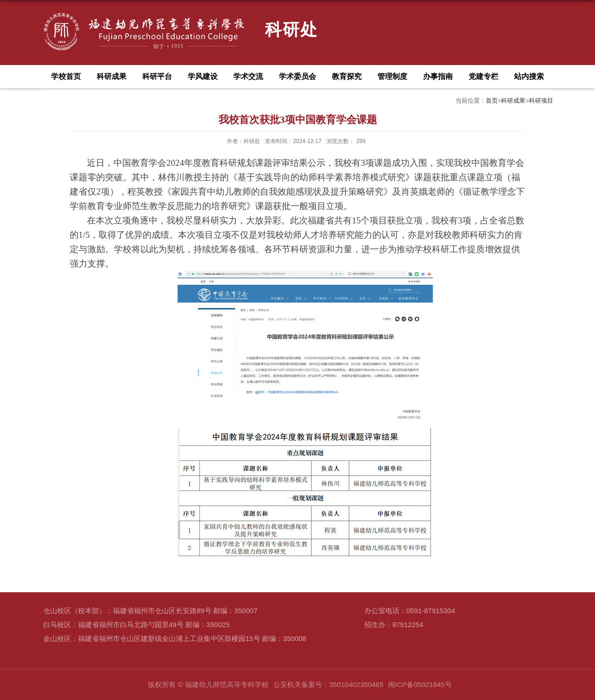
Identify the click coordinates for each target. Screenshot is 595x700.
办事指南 (438, 76)
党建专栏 (483, 76)
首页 (492, 101)
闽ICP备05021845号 (420, 684)
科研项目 (541, 101)
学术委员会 (297, 76)
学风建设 (203, 76)
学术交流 (248, 76)
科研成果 (112, 76)
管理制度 (392, 76)
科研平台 (157, 76)
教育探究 (347, 76)
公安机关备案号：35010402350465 (328, 684)
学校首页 (66, 76)
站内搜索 (529, 76)
